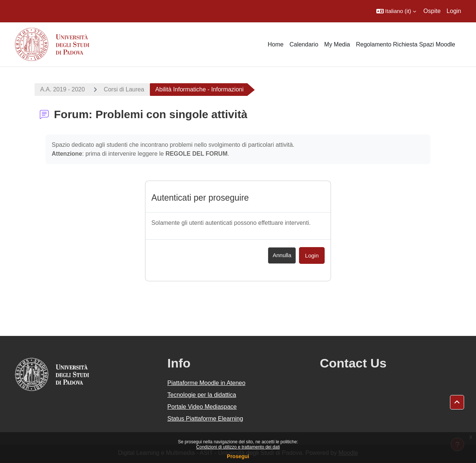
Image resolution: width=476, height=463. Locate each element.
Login (454, 11)
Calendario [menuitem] (304, 44)
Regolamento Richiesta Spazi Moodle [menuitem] (406, 44)
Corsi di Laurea (124, 89)
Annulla (282, 255)
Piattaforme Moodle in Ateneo (206, 383)
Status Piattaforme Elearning (205, 419)
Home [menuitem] (276, 44)
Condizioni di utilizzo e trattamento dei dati (238, 447)
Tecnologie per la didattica (202, 395)
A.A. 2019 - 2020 (62, 89)
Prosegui (238, 456)
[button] (396, 11)
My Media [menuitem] (337, 44)
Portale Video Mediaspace (202, 407)
